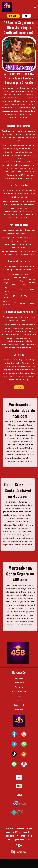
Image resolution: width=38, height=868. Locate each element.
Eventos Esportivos (19, 691)
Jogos (19, 696)
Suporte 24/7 (19, 705)
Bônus (19, 701)
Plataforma (19, 710)
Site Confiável (19, 682)
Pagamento (19, 687)
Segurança (19, 678)
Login (26, 16)
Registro (13, 16)
